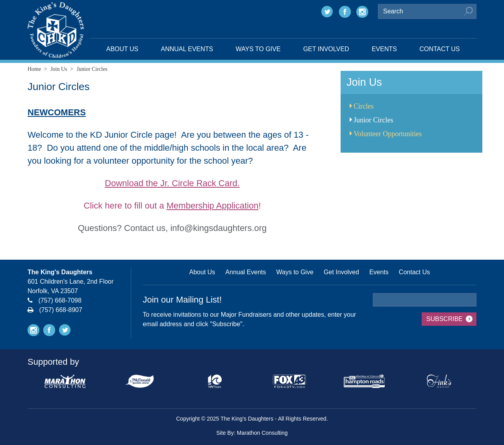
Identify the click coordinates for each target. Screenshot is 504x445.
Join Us (59, 69)
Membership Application (213, 206)
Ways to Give (258, 49)
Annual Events (187, 49)
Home (34, 69)
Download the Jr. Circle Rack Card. (172, 183)
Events (384, 49)
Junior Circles (372, 120)
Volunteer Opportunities (386, 134)
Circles (362, 106)
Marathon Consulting (262, 433)
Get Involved (326, 49)
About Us (122, 49)
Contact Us (440, 49)
